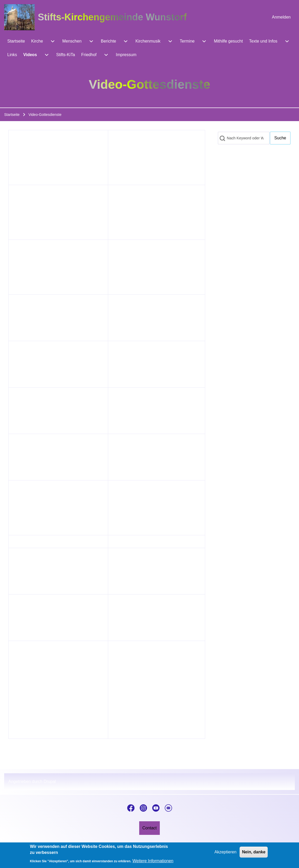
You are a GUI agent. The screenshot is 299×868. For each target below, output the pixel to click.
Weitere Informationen (153, 861)
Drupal (50, 781)
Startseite (12, 115)
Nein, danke (254, 852)
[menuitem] (281, 17)
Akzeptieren (226, 852)
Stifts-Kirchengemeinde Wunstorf (112, 17)
